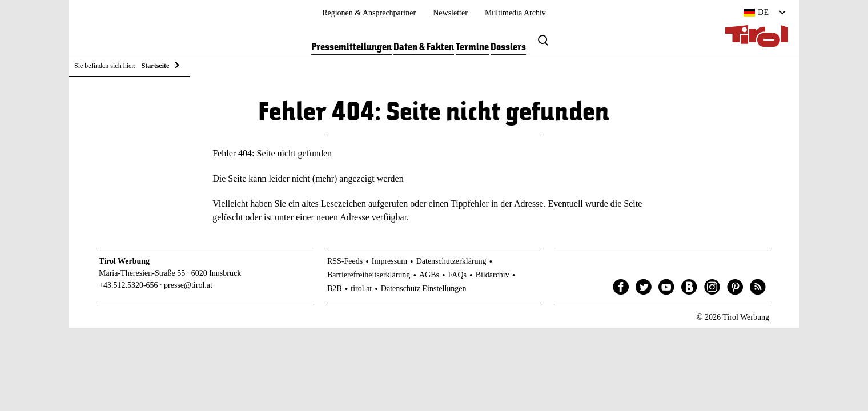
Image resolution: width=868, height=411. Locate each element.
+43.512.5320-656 (128, 287)
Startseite (156, 66)
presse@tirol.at (188, 287)
